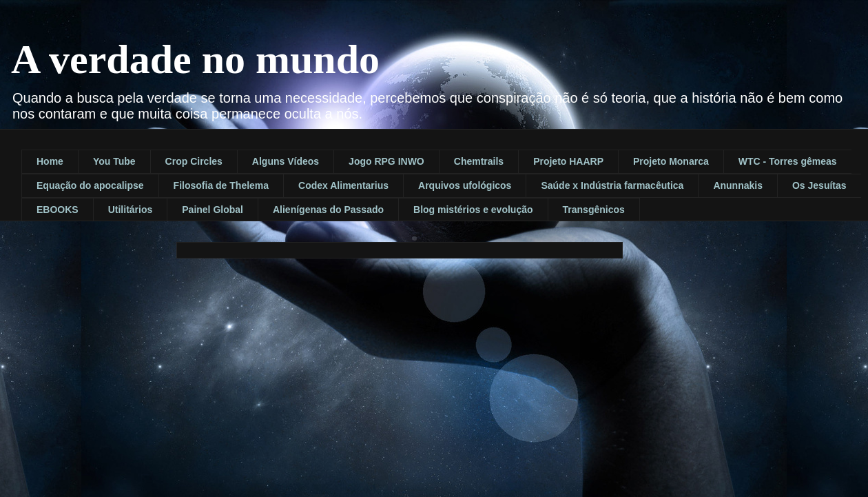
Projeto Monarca (671, 161)
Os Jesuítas (819, 185)
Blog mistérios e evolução (473, 210)
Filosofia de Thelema (221, 185)
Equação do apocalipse (90, 185)
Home (50, 161)
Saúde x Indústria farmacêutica (612, 185)
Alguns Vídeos (286, 161)
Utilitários (131, 210)
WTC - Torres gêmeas (788, 161)
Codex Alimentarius (343, 185)
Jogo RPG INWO (386, 161)
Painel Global (213, 210)
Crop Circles (194, 161)
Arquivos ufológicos (465, 185)
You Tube (114, 161)
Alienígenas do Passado (328, 210)
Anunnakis (738, 185)
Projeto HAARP (568, 161)
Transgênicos (594, 210)
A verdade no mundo (195, 59)
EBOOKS (58, 210)
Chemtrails (479, 161)
